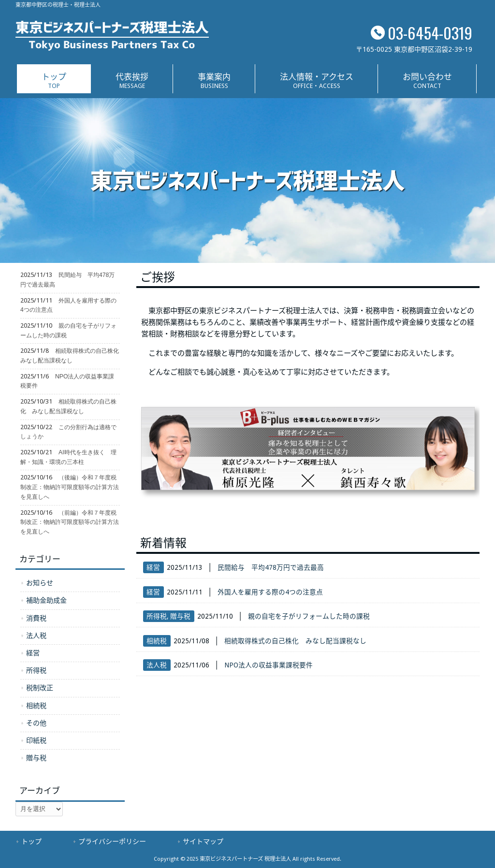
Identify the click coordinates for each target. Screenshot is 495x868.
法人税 (157, 665)
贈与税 (180, 616)
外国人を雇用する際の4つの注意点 (270, 592)
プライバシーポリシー (112, 841)
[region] (247, 181)
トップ (31, 841)
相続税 (157, 641)
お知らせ (40, 583)
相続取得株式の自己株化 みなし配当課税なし (295, 641)
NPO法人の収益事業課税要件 (269, 665)
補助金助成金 (46, 600)
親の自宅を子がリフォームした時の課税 (309, 616)
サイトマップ (203, 841)
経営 (153, 567)
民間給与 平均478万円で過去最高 (271, 567)
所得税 (157, 616)
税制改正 (40, 688)
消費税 (36, 618)
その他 (36, 723)
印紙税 (36, 740)
